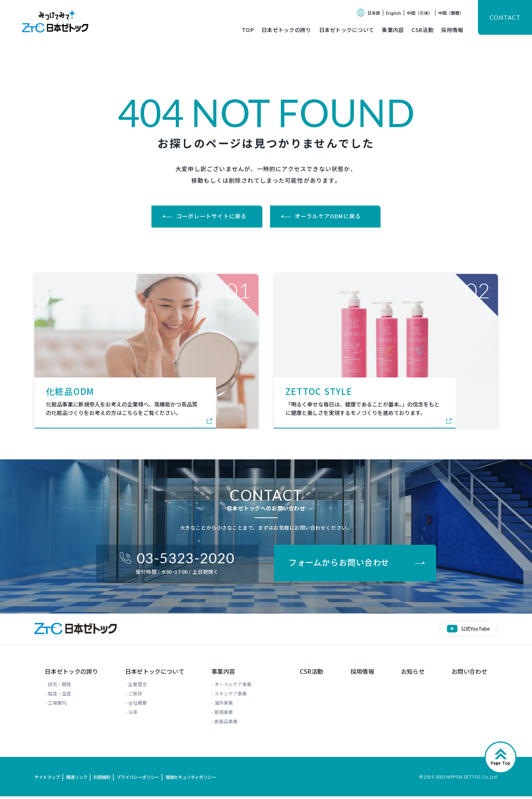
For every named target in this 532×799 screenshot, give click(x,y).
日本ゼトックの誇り (286, 30)
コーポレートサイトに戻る (209, 217)
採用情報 (452, 30)
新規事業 (228, 715)
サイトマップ (48, 779)
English (393, 13)
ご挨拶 (135, 696)
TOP (248, 30)
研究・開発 (56, 687)
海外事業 (228, 705)
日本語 (374, 13)
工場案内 (54, 705)
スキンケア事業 (235, 696)
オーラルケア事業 (237, 687)
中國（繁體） (451, 13)
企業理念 (138, 687)
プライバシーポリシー (146, 779)
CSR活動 (422, 30)
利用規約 (107, 779)
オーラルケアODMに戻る (331, 217)
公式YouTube (474, 630)
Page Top (501, 765)
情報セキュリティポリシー (203, 779)
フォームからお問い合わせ (342, 564)
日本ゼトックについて (347, 30)
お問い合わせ (472, 674)
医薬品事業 (230, 724)
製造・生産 (56, 696)
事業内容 (393, 30)
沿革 (133, 715)
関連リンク (80, 779)
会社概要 (138, 705)
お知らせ (413, 674)
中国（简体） (420, 13)
